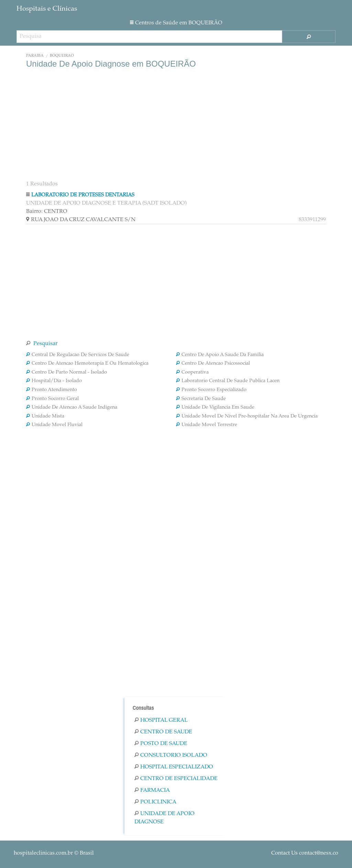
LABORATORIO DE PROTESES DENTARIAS (83, 195)
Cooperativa (192, 373)
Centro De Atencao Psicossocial (213, 364)
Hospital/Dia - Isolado (54, 381)
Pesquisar (42, 344)
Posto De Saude (161, 744)
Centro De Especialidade (176, 779)
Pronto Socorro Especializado (211, 390)
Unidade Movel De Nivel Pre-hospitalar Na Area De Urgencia (247, 416)
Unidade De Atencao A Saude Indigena (72, 408)
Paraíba (35, 56)
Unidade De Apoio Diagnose (164, 818)
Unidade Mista (45, 416)
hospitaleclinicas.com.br (43, 853)
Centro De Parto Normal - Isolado (67, 373)
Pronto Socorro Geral (52, 399)
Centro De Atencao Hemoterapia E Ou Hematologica (87, 364)
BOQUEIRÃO (62, 56)
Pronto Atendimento (52, 390)
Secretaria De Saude (201, 399)
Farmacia (152, 790)
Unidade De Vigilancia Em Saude (215, 408)
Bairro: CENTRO (47, 212)
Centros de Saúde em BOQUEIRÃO (176, 23)
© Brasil (54, 853)
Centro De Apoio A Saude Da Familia (220, 355)
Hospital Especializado (174, 767)
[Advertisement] (176, 124)
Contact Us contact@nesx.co (305, 853)
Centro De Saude (163, 732)
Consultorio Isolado (171, 755)
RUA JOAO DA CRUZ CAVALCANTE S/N (176, 220)
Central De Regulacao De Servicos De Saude (78, 355)
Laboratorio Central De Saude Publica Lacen (228, 381)
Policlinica (155, 802)
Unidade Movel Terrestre (207, 425)
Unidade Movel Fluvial (54, 425)
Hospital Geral (161, 720)
